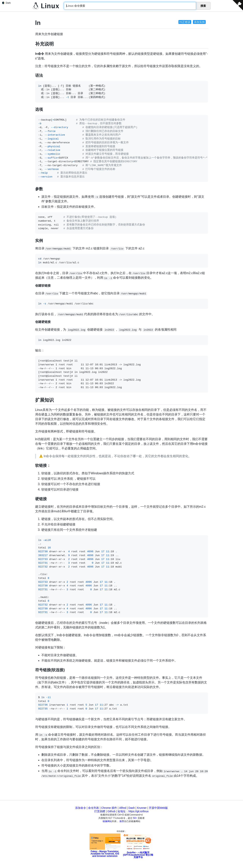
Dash (132, 808)
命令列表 (94, 808)
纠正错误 (185, 22)
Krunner (142, 808)
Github (111, 811)
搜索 (203, 6)
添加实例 (199, 22)
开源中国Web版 (158, 808)
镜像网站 (107, 821)
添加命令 (81, 808)
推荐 (122, 821)
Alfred (123, 808)
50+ (135, 818)
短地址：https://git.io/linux (133, 811)
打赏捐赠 (100, 811)
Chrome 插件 (109, 808)
